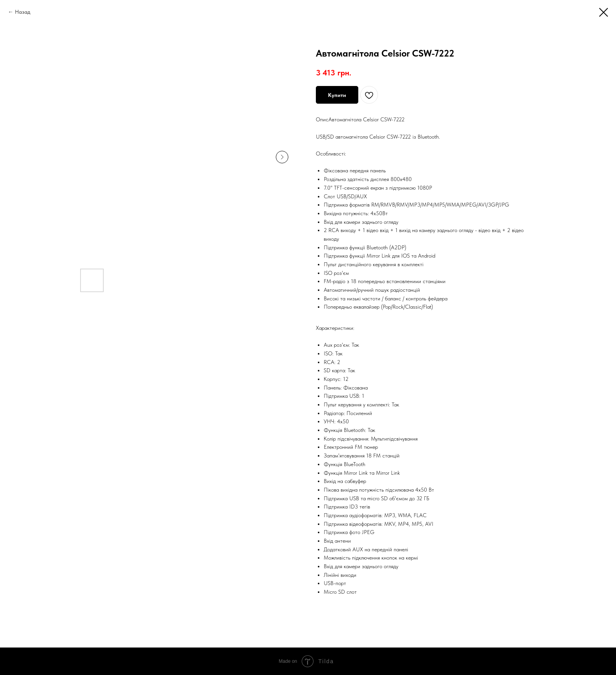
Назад (23, 12)
